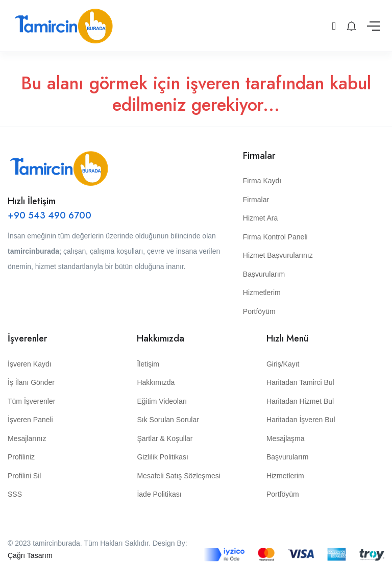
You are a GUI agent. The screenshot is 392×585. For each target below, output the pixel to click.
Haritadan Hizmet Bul (300, 401)
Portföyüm (259, 311)
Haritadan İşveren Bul (301, 420)
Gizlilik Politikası (162, 457)
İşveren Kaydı (30, 364)
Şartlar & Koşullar (165, 438)
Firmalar (256, 200)
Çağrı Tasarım (30, 555)
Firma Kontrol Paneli (275, 237)
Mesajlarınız (27, 438)
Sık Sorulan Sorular (168, 420)
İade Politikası (159, 494)
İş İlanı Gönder (31, 382)
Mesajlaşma (286, 438)
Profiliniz (21, 457)
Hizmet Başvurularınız (278, 255)
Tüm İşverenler (31, 401)
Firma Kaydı (262, 181)
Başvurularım (264, 274)
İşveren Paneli (30, 420)
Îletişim (148, 364)
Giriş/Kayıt (283, 364)
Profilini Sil (24, 476)
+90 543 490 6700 (50, 215)
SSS (15, 494)
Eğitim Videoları (162, 401)
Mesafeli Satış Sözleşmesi (178, 476)
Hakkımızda (156, 382)
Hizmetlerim (262, 292)
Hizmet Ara (260, 218)
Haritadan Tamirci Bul (300, 382)
